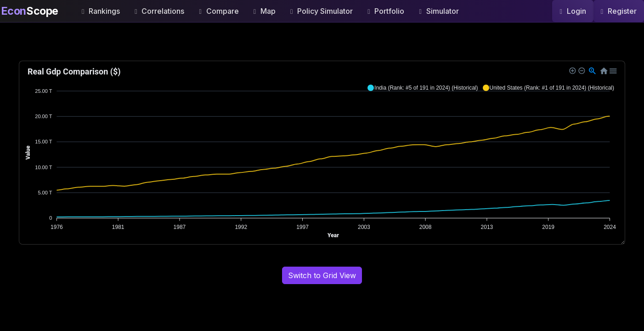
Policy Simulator (322, 11)
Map (265, 11)
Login (573, 11)
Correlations (159, 11)
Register (619, 11)
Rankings (101, 11)
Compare (219, 11)
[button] (423, 88)
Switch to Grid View (322, 275)
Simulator (439, 11)
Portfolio (386, 11)
